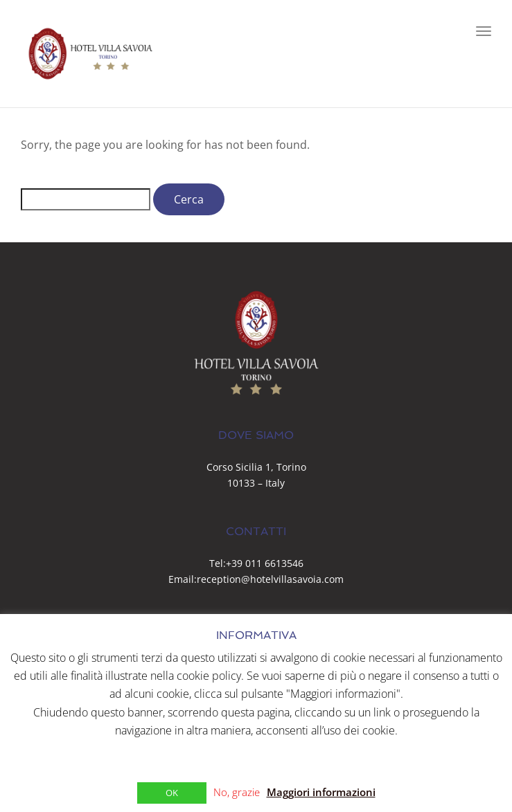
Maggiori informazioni (321, 792)
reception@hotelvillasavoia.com (270, 579)
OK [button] (172, 793)
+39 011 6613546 (265, 563)
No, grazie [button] (237, 792)
